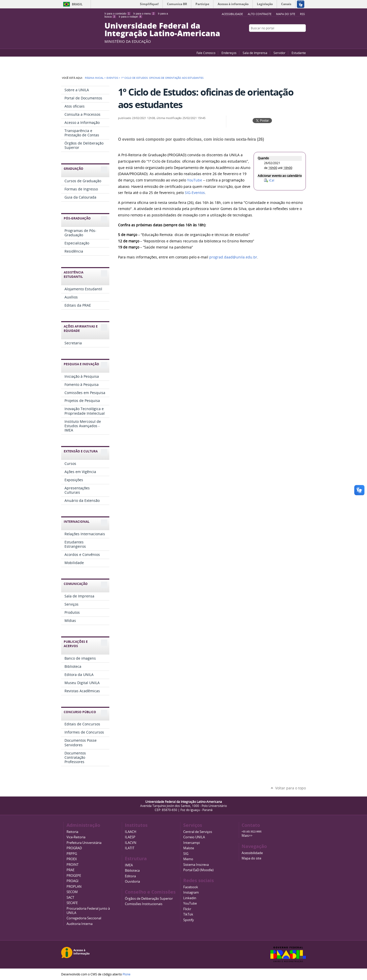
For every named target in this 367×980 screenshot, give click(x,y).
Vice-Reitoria (76, 837)
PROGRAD (74, 848)
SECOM (72, 892)
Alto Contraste (260, 14)
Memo (188, 859)
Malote (189, 848)
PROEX (72, 859)
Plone (127, 974)
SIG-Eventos (195, 193)
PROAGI (73, 881)
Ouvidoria (132, 881)
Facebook (291, 38)
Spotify (189, 920)
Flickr (297, 38)
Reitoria (72, 832)
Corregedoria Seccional (84, 918)
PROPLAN (74, 887)
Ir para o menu (144, 14)
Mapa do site (286, 14)
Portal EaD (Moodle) (198, 870)
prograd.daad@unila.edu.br (233, 257)
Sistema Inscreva (196, 865)
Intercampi (192, 843)
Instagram (303, 38)
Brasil (77, 4)
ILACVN (131, 843)
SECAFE (72, 903)
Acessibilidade (252, 853)
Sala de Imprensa (255, 53)
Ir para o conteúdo (117, 14)
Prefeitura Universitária (84, 843)
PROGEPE (74, 876)
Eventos (112, 78)
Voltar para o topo (291, 788)
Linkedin (190, 898)
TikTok (188, 914)
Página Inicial (94, 78)
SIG (186, 854)
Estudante (299, 53)
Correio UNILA (194, 837)
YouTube (284, 38)
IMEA (129, 865)
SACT (70, 898)
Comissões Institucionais (144, 904)
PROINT (73, 865)
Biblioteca (132, 871)
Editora (130, 876)
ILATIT (130, 848)
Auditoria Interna (80, 924)
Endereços (229, 53)
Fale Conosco (206, 53)
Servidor (279, 53)
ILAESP (130, 837)
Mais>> (247, 836)
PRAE (70, 870)
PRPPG (72, 854)
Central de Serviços (198, 832)
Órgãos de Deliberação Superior (149, 899)
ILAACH (131, 832)
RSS (302, 14)
